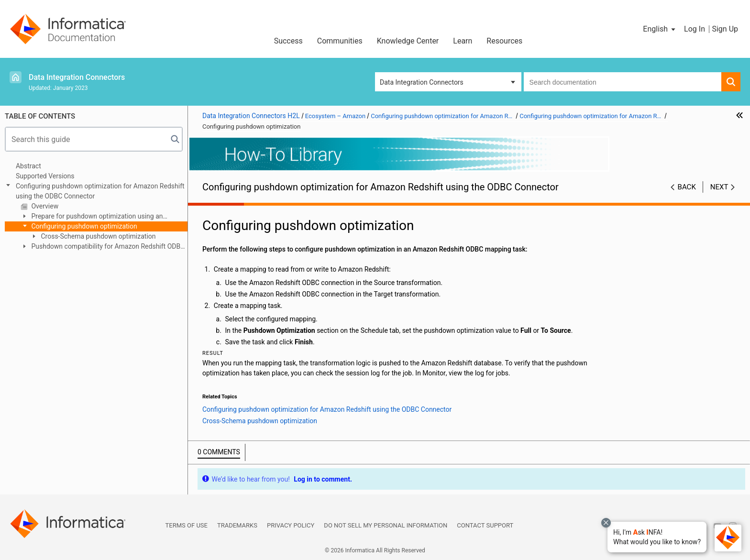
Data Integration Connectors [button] (422, 82)
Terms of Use (187, 525)
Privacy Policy (291, 525)
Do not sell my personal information (386, 525)
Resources (504, 41)
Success (288, 41)
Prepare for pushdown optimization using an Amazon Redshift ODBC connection (92, 217)
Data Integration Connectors (77, 77)
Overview (44, 206)
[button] (657, 537)
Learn (463, 41)
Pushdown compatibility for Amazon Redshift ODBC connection (103, 247)
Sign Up (725, 29)
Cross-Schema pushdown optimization (98, 236)
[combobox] (623, 82)
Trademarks (237, 525)
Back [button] (687, 187)
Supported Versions (45, 176)
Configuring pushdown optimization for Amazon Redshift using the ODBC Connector (100, 191)
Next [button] (719, 187)
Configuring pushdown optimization (83, 226)
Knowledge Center (408, 41)
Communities (340, 41)
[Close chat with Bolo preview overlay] (606, 523)
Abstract (28, 166)
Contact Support (485, 525)
